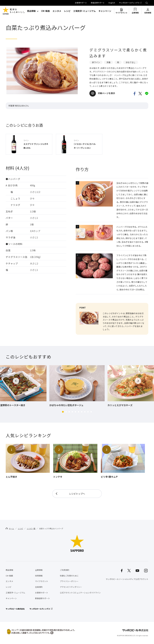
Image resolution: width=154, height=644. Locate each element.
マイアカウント (121, 13)
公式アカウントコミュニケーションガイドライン (80, 593)
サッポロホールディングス (129, 3)
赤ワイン (96, 62)
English (112, 3)
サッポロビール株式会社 (15, 609)
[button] (63, 412)
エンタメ (57, 11)
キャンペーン (105, 11)
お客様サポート (81, 3)
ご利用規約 (65, 570)
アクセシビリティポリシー (71, 587)
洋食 (109, 62)
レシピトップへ (77, 494)
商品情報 (31, 11)
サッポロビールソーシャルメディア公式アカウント (127, 579)
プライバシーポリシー (69, 581)
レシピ (67, 11)
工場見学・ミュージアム (84, 11)
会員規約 (39, 587)
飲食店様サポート (98, 3)
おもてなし (131, 62)
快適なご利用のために (69, 576)
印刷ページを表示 (107, 93)
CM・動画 (45, 11)
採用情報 (148, 13)
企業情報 (135, 13)
